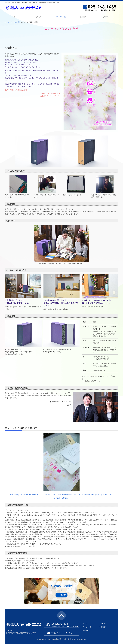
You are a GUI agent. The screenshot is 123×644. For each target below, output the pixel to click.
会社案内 (83, 17)
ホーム (16, 17)
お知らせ (39, 17)
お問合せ (106, 17)
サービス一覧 (61, 17)
